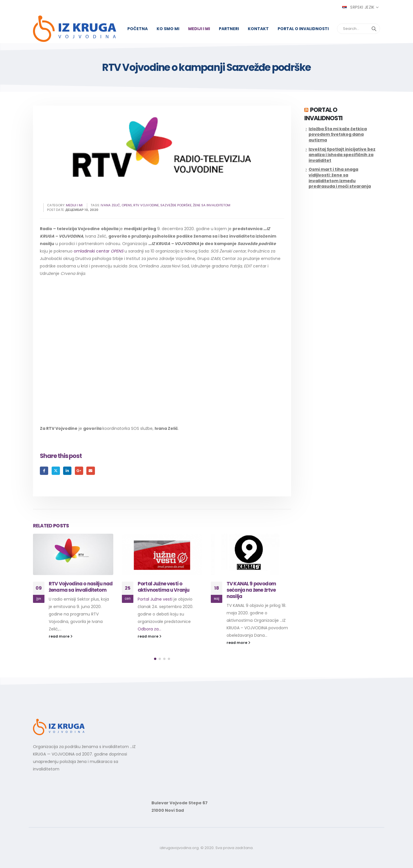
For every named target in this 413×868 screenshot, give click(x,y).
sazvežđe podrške (176, 205)
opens (127, 205)
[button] (155, 659)
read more (61, 636)
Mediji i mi (199, 29)
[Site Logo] (75, 29)
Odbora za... (149, 629)
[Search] (374, 29)
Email (90, 471)
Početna (138, 29)
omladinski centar (99, 251)
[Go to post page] (73, 554)
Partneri (229, 29)
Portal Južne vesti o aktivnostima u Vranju (163, 587)
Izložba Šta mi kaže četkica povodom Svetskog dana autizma (338, 134)
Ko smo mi (168, 29)
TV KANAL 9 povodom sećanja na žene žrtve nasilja (251, 590)
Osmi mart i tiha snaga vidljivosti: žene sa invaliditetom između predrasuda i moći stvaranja (340, 178)
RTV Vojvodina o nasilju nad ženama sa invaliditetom (81, 587)
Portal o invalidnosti (303, 29)
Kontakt (258, 29)
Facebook (44, 471)
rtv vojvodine (146, 205)
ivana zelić (110, 205)
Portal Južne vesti (155, 599)
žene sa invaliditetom (212, 205)
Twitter (56, 471)
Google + (79, 471)
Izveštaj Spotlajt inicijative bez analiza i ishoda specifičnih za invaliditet (342, 155)
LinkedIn (67, 471)
